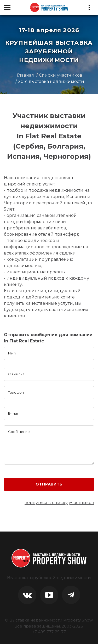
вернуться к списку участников (59, 503)
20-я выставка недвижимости (51, 81)
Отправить (49, 484)
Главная (25, 75)
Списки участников (61, 75)
